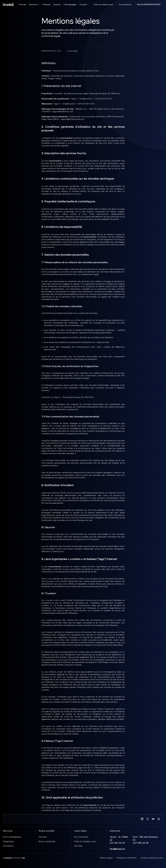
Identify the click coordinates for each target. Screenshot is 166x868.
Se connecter (125, 4)
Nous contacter (47, 842)
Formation (8, 846)
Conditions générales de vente (152, 858)
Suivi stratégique (12, 837)
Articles (57, 4)
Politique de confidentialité (126, 858)
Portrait (22, 4)
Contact (83, 4)
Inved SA (8, 858)
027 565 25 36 (141, 843)
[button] (34, 4)
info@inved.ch (117, 849)
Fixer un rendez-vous (103, 4)
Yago (23, 858)
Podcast (47, 4)
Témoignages (70, 4)
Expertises (8, 842)
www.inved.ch (66, 138)
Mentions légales (106, 858)
